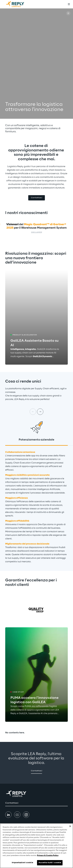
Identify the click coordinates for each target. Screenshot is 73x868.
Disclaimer (37, 232)
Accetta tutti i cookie (50, 863)
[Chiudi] (70, 826)
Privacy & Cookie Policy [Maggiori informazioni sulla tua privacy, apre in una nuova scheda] (48, 856)
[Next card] (40, 412)
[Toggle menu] (69, 4)
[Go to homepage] (18, 4)
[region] (37, 846)
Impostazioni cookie (22, 863)
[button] (37, 198)
